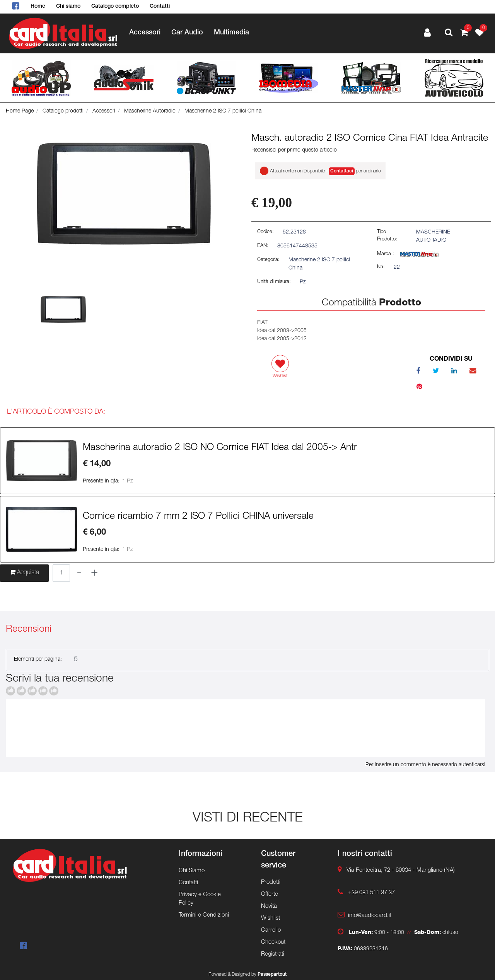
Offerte (270, 894)
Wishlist (271, 918)
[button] (449, 33)
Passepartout (272, 975)
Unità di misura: (274, 282)
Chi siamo (68, 7)
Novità (269, 906)
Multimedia (231, 33)
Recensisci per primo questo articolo (294, 150)
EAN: (263, 246)
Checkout (273, 942)
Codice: (265, 232)
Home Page (20, 111)
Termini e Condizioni (204, 915)
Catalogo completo (115, 7)
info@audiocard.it (370, 916)
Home (38, 7)
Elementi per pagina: (38, 660)
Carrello (271, 930)
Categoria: (268, 260)
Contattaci (342, 171)
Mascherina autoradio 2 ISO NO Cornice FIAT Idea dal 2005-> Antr (220, 448)
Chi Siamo (192, 871)
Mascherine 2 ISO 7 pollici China (223, 111)
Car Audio (187, 33)
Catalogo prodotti (63, 111)
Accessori (145, 33)
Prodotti (271, 882)
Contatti (160, 7)
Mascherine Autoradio (150, 111)
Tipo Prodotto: (387, 236)
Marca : (386, 254)
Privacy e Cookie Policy (200, 899)
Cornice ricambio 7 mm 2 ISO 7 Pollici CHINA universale (198, 517)
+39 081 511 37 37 (371, 893)
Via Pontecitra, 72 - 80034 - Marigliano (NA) (401, 870)
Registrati (273, 954)
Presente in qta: (101, 481)
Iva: (381, 267)
